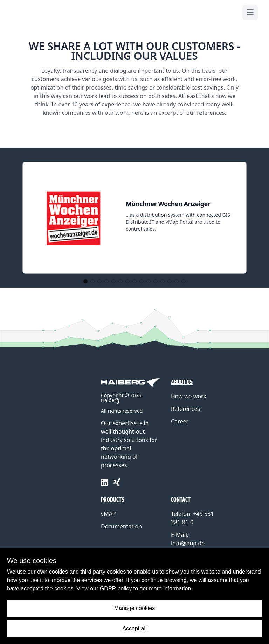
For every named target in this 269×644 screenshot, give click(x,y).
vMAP (108, 514)
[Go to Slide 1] (85, 281)
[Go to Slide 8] (134, 281)
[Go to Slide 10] (149, 281)
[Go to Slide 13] (170, 281)
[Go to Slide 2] (92, 281)
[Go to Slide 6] (120, 281)
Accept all (134, 628)
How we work (189, 396)
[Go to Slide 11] (156, 281)
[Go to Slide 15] (184, 281)
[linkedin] (104, 482)
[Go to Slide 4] (106, 281)
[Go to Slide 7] (127, 281)
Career (180, 421)
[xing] (117, 482)
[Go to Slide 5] (113, 281)
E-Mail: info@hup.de (188, 539)
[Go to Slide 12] (163, 281)
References (185, 409)
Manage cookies (135, 608)
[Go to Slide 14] (177, 281)
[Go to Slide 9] (142, 281)
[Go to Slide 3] (99, 281)
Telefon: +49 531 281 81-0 (192, 518)
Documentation (121, 526)
